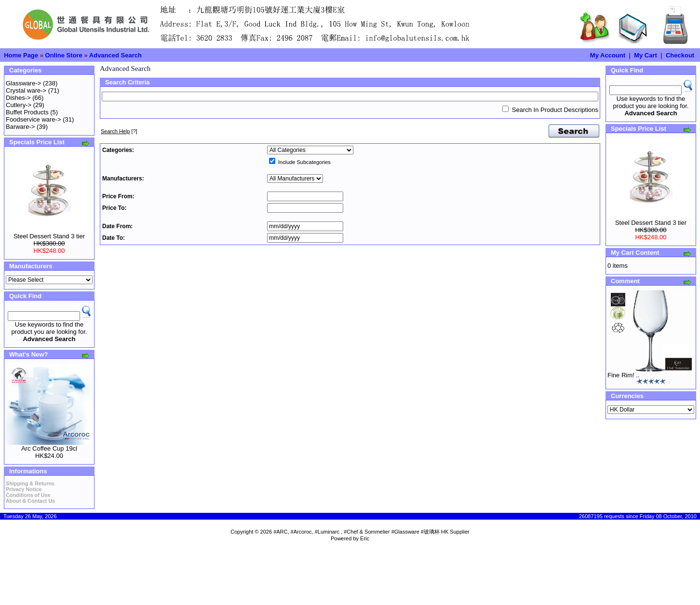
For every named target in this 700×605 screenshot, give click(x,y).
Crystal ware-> (26, 90)
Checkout (680, 55)
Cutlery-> (19, 105)
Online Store (64, 55)
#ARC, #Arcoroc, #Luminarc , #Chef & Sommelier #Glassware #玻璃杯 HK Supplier (371, 532)
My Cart (646, 55)
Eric (365, 538)
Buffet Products (27, 112)
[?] (119, 131)
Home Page (21, 55)
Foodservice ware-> (34, 119)
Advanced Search (115, 55)
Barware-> (20, 127)
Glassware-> (23, 83)
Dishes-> (18, 98)
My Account (608, 55)
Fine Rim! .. (623, 375)
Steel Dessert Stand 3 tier (49, 236)
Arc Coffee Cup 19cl (49, 448)
